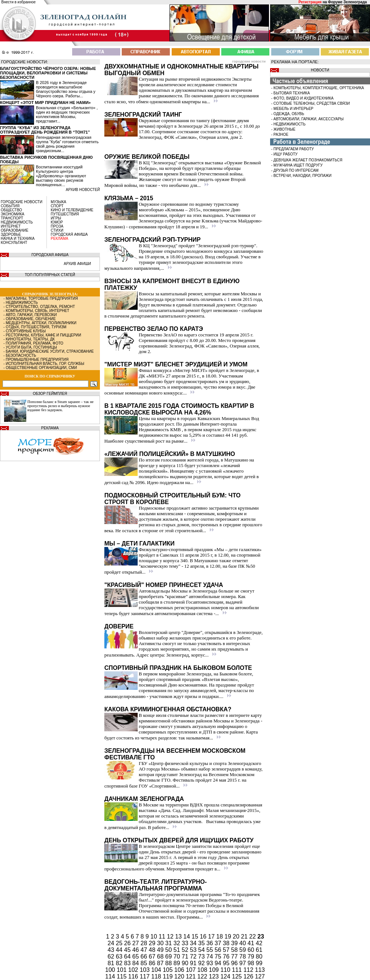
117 (146, 976)
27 (137, 943)
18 (221, 937)
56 (219, 950)
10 (155, 937)
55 (211, 950)
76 (227, 956)
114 (111, 976)
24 (112, 943)
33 (186, 943)
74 (211, 956)
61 (259, 950)
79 (252, 956)
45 (128, 950)
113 (260, 970)
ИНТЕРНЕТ (11, 226)
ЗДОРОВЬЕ (11, 234)
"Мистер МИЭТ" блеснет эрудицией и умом (176, 364)
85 (145, 963)
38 (227, 943)
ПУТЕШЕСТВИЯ (65, 214)
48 (153, 950)
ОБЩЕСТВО (11, 210)
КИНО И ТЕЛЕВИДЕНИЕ (72, 210)
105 (169, 970)
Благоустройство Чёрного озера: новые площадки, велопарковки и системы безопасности (48, 73)
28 (145, 943)
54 (202, 950)
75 (219, 956)
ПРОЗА (57, 226)
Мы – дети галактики (139, 543)
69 (169, 956)
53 (194, 950)
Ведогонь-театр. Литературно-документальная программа (156, 885)
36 (211, 943)
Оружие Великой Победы (147, 157)
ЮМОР (57, 222)
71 (186, 956)
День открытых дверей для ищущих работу (179, 840)
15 (196, 937)
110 (226, 970)
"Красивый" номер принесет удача (164, 585)
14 (188, 937)
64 (128, 956)
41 (252, 943)
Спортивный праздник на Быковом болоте (178, 668)
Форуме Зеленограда (347, 2)
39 (235, 943)
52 (186, 950)
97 (243, 963)
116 (134, 976)
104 (157, 970)
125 (238, 976)
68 (161, 956)
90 (186, 963)
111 (238, 970)
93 (211, 963)
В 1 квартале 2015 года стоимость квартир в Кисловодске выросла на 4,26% (179, 409)
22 (253, 937)
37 (219, 943)
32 (178, 943)
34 (194, 943)
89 (178, 963)
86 (153, 963)
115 (122, 976)
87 (161, 963)
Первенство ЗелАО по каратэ (154, 329)
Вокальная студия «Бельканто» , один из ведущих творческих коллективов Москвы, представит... (67, 114)
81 (112, 963)
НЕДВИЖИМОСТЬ (17, 222)
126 (249, 976)
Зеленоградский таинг (143, 115)
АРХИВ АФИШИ (77, 264)
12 (171, 937)
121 (191, 976)
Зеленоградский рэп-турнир (152, 240)
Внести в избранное (19, 2)
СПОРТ (57, 206)
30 (161, 943)
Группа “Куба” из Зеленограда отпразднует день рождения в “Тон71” (45, 130)
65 (137, 956)
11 (163, 937)
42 (259, 943)
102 (134, 970)
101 (122, 970)
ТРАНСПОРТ (12, 218)
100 (111, 970)
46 (137, 950)
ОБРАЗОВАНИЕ (15, 230)
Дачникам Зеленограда (144, 799)
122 (203, 976)
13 (179, 937)
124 (226, 976)
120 (180, 976)
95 (227, 963)
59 (243, 950)
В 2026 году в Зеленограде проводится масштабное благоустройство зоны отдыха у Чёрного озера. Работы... (66, 89)
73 (202, 956)
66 (145, 956)
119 (169, 976)
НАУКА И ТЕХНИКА (18, 239)
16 (204, 937)
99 (259, 963)
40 (243, 943)
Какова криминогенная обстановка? (168, 709)
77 (235, 956)
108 (203, 970)
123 (215, 976)
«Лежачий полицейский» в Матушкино (170, 454)
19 (229, 937)
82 (120, 963)
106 (180, 970)
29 (153, 943)
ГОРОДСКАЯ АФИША (69, 234)
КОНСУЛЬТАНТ (14, 243)
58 (235, 950)
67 (153, 956)
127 (260, 976)
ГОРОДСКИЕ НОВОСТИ (21, 202)
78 (243, 956)
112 (249, 970)
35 (202, 943)
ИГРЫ (56, 218)
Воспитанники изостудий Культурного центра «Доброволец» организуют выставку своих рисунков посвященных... (61, 176)
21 (245, 937)
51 (178, 950)
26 (128, 943)
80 (259, 956)
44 (120, 950)
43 (112, 950)
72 (194, 956)
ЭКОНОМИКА (13, 214)
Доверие (119, 626)
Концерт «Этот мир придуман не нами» (45, 103)
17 (212, 937)
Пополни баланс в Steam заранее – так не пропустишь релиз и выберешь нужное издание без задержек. (60, 406)
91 (194, 963)
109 (215, 970)
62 (112, 956)
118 (157, 976)
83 (128, 963)
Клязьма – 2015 (129, 198)
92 (202, 963)
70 (178, 956)
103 (146, 970)
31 (169, 943)
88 (169, 963)
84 (137, 963)
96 (235, 963)
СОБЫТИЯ (10, 206)
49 (161, 950)
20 (237, 937)
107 (191, 970)
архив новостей (83, 190)
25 (120, 943)
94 (219, 963)
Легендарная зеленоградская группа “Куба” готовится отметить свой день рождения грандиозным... (67, 144)
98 (252, 963)
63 (120, 956)
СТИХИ (57, 230)
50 (169, 950)
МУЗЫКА (58, 202)
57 (227, 950)
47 (145, 950)
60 (252, 950)
